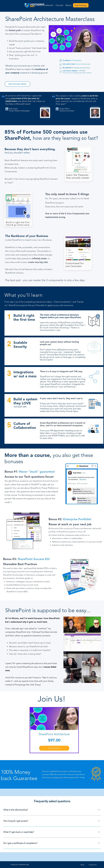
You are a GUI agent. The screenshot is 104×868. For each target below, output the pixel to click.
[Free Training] (81, 5)
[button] (59, 5)
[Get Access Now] (17, 84)
